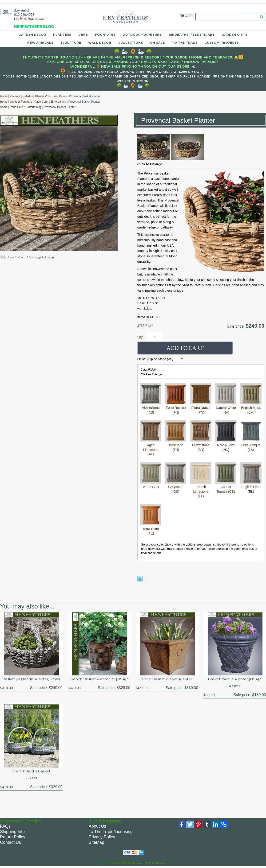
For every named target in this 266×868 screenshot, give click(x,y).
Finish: (142, 359)
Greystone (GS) (176, 487)
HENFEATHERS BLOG (34, 27)
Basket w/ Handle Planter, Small (31, 679)
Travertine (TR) (176, 445)
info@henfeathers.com (31, 19)
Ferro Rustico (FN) (176, 408)
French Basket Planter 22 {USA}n (99, 682)
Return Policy (13, 838)
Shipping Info (12, 833)
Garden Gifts (235, 35)
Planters (62, 35)
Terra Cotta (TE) (151, 529)
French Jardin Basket (31, 772)
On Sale (157, 43)
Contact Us (10, 844)
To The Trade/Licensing (111, 833)
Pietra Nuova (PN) (201, 408)
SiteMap (96, 844)
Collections (131, 43)
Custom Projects (222, 43)
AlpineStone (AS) (151, 408)
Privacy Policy (102, 838)
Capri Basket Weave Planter (167, 679)
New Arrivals (40, 43)
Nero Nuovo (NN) (226, 445)
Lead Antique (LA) (251, 445)
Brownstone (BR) (201, 445)
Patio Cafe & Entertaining (50, 102)
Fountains (105, 35)
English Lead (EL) (251, 487)
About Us (97, 827)
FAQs (5, 827)
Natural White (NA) (226, 408)
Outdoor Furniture (142, 35)
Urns (83, 35)
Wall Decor (100, 43)
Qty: (141, 337)
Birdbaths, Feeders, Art (192, 35)
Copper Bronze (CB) (226, 487)
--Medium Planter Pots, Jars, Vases (45, 96)
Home (4, 96)
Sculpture (71, 43)
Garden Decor (32, 35)
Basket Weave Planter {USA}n (235, 679)
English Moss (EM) (251, 408)
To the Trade (185, 43)
